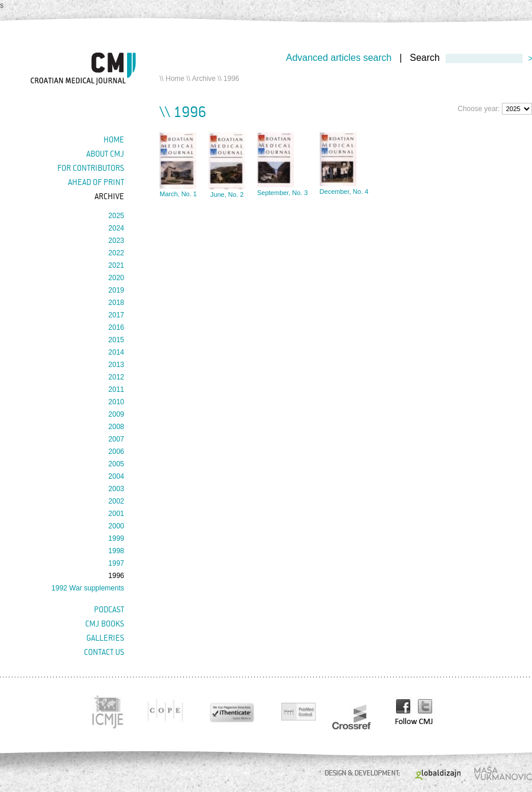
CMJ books (105, 624)
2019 (116, 290)
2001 (116, 514)
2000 (116, 526)
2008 (116, 427)
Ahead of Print (96, 182)
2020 (116, 278)
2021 (116, 265)
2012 (116, 377)
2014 (116, 352)
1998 (116, 551)
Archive (204, 79)
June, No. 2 (227, 194)
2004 (116, 476)
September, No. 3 (283, 193)
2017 (116, 315)
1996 (116, 576)
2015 (116, 340)
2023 (116, 241)
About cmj (105, 154)
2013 (116, 365)
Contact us (104, 652)
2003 (116, 489)
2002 (116, 501)
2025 (116, 216)
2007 (116, 439)
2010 (116, 402)
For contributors (91, 168)
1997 (116, 563)
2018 (116, 303)
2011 (116, 389)
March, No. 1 (178, 194)
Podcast (109, 609)
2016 (116, 327)
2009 (116, 414)
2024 (116, 228)
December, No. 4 (344, 191)
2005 (116, 464)
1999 (116, 538)
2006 (116, 452)
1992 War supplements (88, 588)
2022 (116, 253)
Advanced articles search (339, 58)
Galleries (105, 638)
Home (175, 79)
